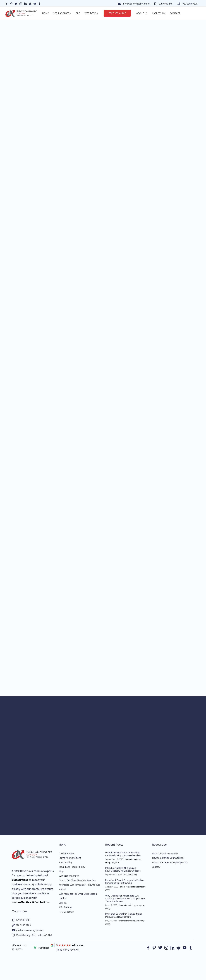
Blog (61, 871)
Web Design (91, 13)
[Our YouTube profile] (35, 4)
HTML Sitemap (66, 912)
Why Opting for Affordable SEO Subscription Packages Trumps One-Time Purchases (125, 899)
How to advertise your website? (168, 858)
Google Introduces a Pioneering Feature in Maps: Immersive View (123, 854)
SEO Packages (61, 13)
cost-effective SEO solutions (31, 902)
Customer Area (66, 853)
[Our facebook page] (7, 4)
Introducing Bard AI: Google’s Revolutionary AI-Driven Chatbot (123, 869)
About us (142, 13)
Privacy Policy (65, 862)
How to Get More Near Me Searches (77, 880)
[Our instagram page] (21, 4)
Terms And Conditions (70, 858)
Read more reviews (68, 950)
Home (45, 13)
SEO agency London (69, 876)
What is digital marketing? (165, 853)
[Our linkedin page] (25, 4)
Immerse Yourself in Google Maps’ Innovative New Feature (124, 915)
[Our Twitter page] (16, 4)
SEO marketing (130, 875)
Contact (175, 13)
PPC (78, 13)
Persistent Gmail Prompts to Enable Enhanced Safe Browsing (125, 882)
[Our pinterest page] (11, 4)
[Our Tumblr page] (39, 4)
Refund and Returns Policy (72, 867)
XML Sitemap (65, 907)
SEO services (20, 880)
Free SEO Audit (117, 13)
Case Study (159, 13)
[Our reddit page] (30, 4)
